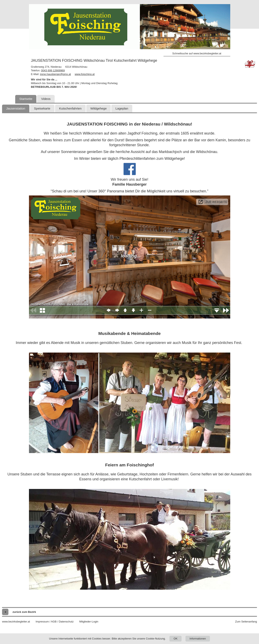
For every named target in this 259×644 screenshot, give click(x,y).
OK (176, 639)
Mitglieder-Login (89, 622)
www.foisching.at (85, 74)
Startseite (26, 99)
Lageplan (122, 108)
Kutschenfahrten (70, 108)
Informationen (198, 639)
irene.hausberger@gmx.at (56, 74)
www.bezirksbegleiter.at (16, 622)
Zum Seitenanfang (246, 622)
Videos (46, 99)
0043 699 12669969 (53, 70)
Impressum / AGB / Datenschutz (55, 622)
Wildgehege (98, 108)
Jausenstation (16, 108)
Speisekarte (42, 108)
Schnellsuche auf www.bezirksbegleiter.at (197, 53)
